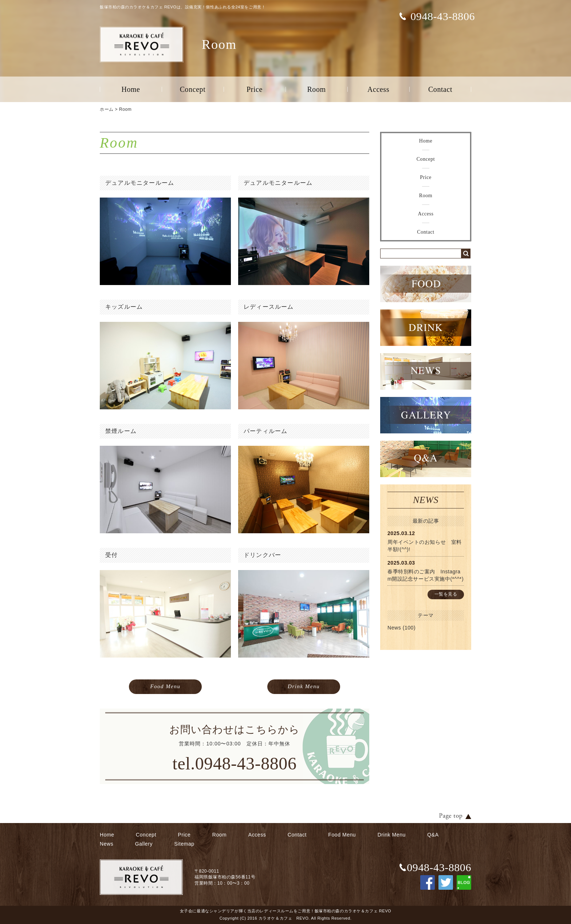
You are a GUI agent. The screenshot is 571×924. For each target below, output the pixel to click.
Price (255, 89)
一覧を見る (446, 594)
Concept (193, 89)
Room (316, 89)
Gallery (144, 844)
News (394, 628)
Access (378, 89)
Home (131, 89)
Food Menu (165, 686)
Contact (440, 89)
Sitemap (184, 844)
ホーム (107, 109)
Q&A (433, 835)
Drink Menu (304, 686)
